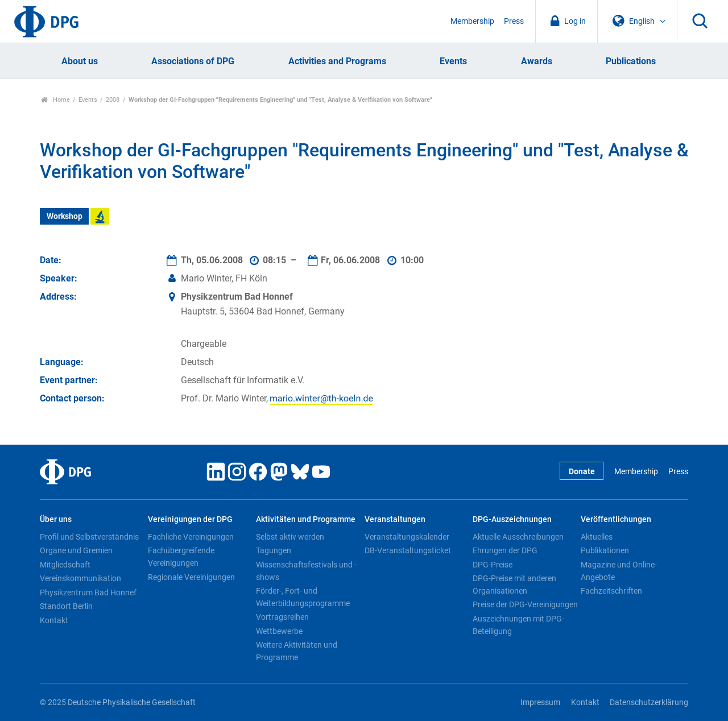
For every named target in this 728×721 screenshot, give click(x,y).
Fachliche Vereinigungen (191, 537)
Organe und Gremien (76, 550)
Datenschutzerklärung (649, 703)
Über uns (56, 519)
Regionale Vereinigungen (191, 577)
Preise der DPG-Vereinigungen (525, 604)
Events (453, 61)
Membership (472, 21)
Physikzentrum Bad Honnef (88, 592)
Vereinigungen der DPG (190, 519)
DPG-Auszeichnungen (512, 519)
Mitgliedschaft (65, 565)
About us (80, 61)
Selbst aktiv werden (290, 537)
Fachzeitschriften (611, 591)
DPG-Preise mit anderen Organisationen (514, 585)
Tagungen (274, 550)
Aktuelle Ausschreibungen (518, 537)
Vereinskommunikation (80, 578)
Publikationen (605, 550)
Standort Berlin (66, 606)
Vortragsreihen (282, 617)
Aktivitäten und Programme (306, 519)
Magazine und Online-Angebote (619, 571)
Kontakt (54, 620)
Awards (537, 61)
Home (55, 100)
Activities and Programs (337, 61)
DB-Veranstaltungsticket (408, 550)
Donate (582, 472)
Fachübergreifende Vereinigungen (181, 557)
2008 (113, 100)
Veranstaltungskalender (407, 537)
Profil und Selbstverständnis (89, 537)
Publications (631, 61)
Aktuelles (597, 537)
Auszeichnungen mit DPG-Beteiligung (518, 625)
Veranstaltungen (395, 519)
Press (514, 21)
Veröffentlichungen (616, 519)
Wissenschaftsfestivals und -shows (306, 571)
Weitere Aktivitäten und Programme (297, 651)
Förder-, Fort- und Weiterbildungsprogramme (303, 597)
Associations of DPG (193, 61)
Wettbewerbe (279, 631)
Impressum (540, 703)
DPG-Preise (493, 565)
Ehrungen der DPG (505, 550)
